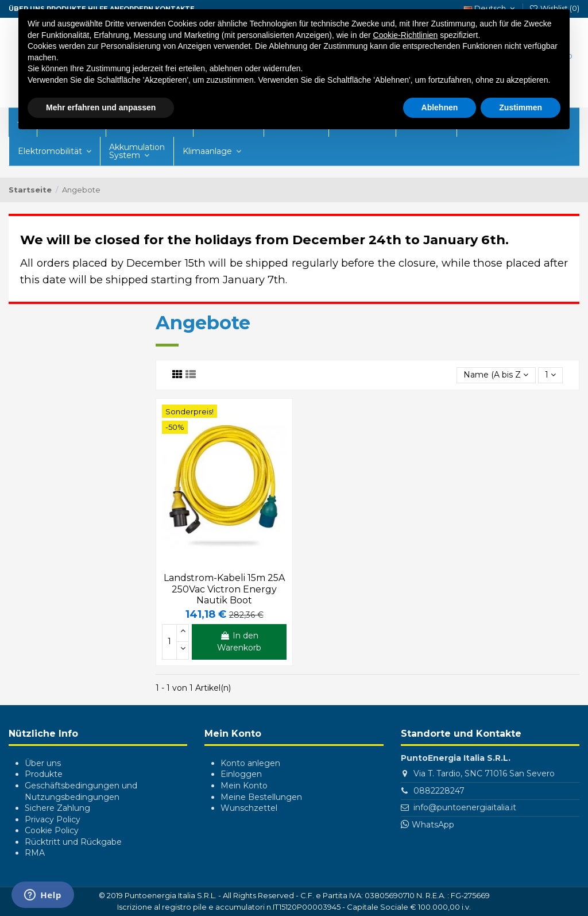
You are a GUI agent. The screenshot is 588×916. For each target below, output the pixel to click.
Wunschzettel (249, 808)
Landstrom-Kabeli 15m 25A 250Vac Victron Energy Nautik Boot (224, 589)
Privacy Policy (53, 819)
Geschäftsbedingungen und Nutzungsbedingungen (81, 791)
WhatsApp (433, 825)
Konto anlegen (250, 763)
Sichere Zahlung (57, 808)
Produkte (44, 774)
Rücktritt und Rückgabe (73, 842)
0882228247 (439, 791)
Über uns (43, 763)
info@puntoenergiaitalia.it (465, 807)
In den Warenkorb (239, 642)
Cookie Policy (52, 830)
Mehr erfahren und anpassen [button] (101, 107)
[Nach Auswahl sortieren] (496, 376)
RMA (35, 853)
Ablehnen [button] (440, 107)
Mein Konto (244, 786)
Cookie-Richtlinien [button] (406, 35)
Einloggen (241, 774)
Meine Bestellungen (261, 797)
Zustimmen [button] (521, 107)
